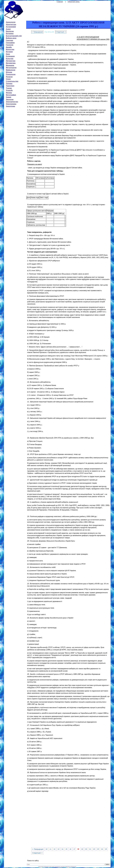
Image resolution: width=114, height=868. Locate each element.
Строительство (12, 81)
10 (46, 849)
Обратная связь (74, 2)
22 (94, 849)
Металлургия (11, 68)
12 (54, 849)
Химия (9, 97)
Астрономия (11, 27)
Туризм (9, 88)
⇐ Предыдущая (37, 32)
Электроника (11, 104)
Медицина (10, 65)
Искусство (10, 49)
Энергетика (11, 106)
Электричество (12, 102)
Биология (10, 31)
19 (82, 849)
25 (106, 849)
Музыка (9, 72)
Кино (8, 54)
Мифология (11, 70)
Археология (11, 22)
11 (50, 849)
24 (102, 849)
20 (86, 849)
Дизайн (9, 47)
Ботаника (10, 34)
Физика (9, 93)
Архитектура (11, 25)
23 (98, 849)
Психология (11, 74)
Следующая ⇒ (61, 32)
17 (74, 849)
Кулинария (10, 56)
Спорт (8, 79)
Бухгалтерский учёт (14, 36)
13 (58, 849)
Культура (10, 59)
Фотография (11, 95)
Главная (60, 2)
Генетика (10, 40)
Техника (9, 84)
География (10, 43)
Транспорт (10, 86)
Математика (11, 63)
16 (70, 849)
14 (62, 849)
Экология (10, 99)
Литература (11, 61)
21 (90, 849)
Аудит (8, 29)
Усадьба (9, 90)
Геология (10, 45)
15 (66, 849)
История (9, 52)
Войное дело (11, 38)
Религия (9, 77)
